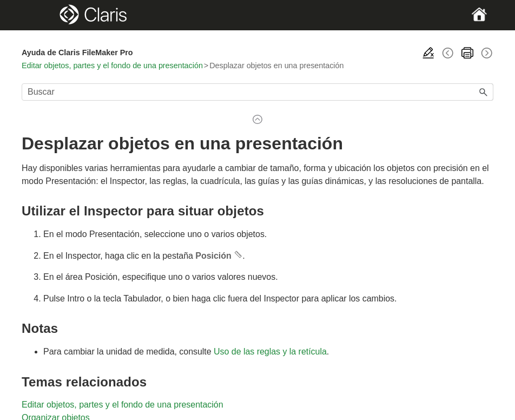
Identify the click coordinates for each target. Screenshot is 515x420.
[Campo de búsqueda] (257, 92)
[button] (484, 92)
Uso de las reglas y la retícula (270, 352)
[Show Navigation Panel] (44, 15)
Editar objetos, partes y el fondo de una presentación (112, 65)
